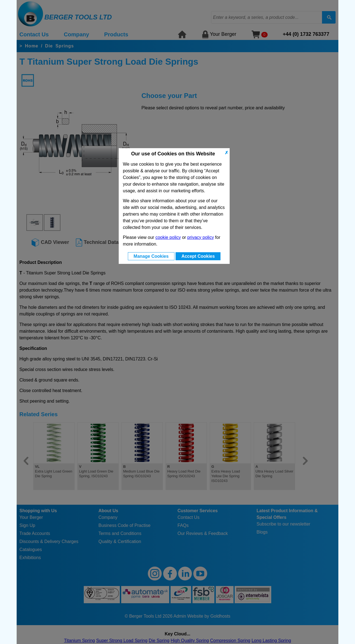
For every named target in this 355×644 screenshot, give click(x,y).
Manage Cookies (151, 256)
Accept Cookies (198, 256)
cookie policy (168, 237)
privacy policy (201, 237)
